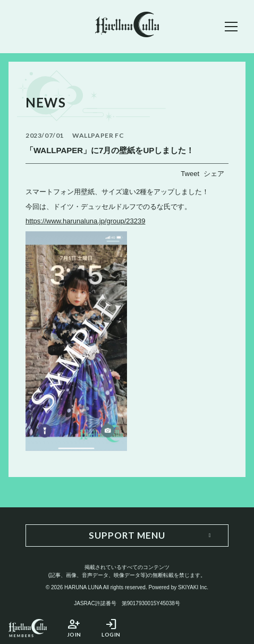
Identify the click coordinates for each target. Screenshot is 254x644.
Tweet (190, 174)
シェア (214, 174)
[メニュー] (231, 27)
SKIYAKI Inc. (193, 587)
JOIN (74, 628)
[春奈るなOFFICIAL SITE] (127, 26)
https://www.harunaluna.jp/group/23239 (86, 221)
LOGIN (111, 628)
